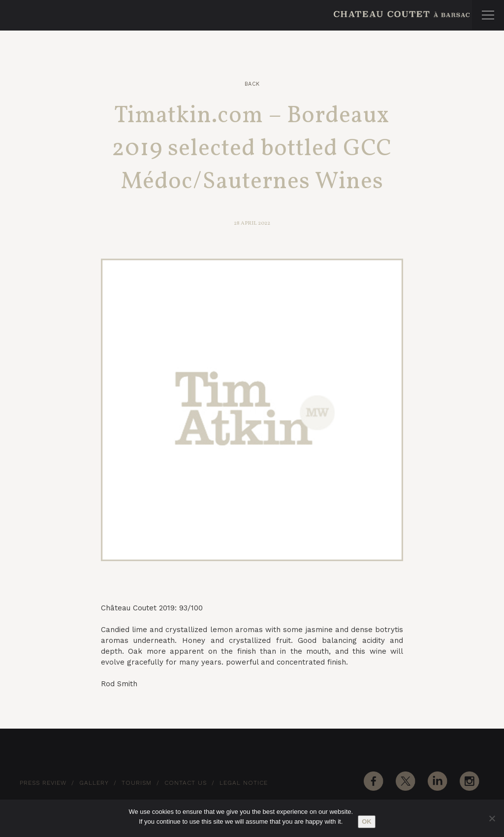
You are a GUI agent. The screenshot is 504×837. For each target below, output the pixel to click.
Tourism (137, 783)
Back (252, 84)
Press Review (43, 783)
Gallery (94, 783)
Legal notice (244, 783)
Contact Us (186, 783)
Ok (367, 821)
